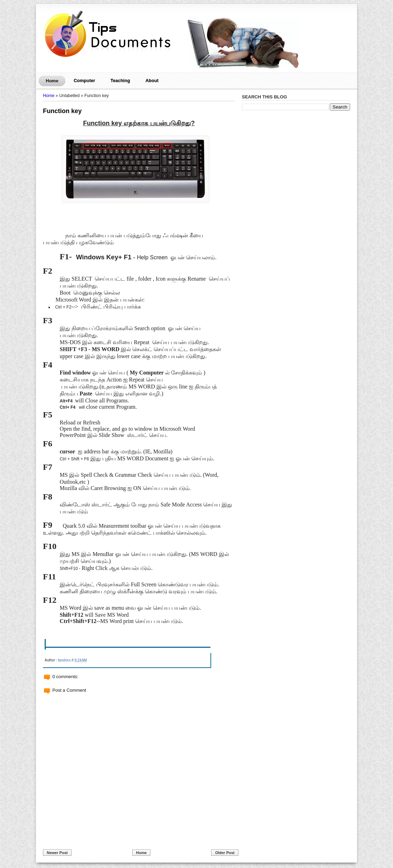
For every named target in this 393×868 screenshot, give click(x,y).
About (152, 80)
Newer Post (57, 853)
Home (52, 81)
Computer (84, 80)
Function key (62, 111)
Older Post (225, 853)
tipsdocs (64, 660)
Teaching (120, 80)
